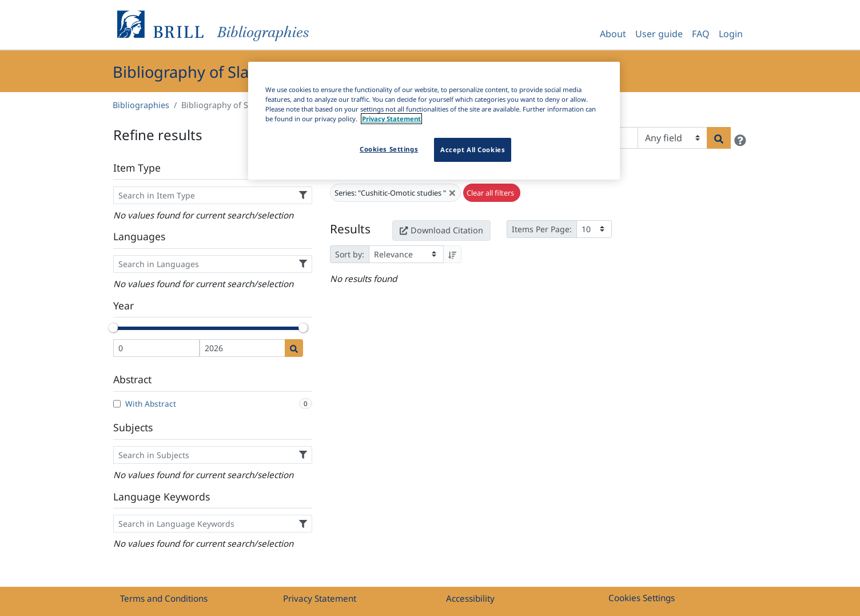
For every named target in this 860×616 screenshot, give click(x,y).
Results (350, 229)
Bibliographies (141, 105)
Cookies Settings (642, 598)
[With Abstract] (117, 404)
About (613, 34)
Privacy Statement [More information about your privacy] (391, 119)
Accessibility (470, 598)
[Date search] (294, 348)
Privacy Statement (320, 598)
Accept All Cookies (473, 150)
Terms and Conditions (164, 598)
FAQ (701, 34)
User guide (659, 34)
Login (731, 34)
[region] (434, 121)
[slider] (113, 328)
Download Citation (441, 230)
